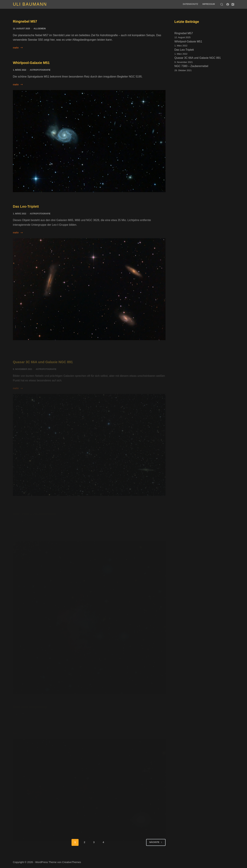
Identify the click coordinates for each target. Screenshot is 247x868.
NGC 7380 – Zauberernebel (191, 66)
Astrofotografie (40, 71)
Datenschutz (190, 4)
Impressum (209, 4)
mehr (18, 48)
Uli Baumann (30, 4)
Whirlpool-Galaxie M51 (31, 64)
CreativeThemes (72, 862)
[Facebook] (228, 4)
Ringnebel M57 (25, 22)
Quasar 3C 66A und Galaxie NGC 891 (198, 58)
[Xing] (233, 4)
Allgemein (40, 29)
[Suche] (222, 4)
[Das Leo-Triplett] (89, 293)
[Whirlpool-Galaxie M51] (89, 142)
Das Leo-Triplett (26, 211)
